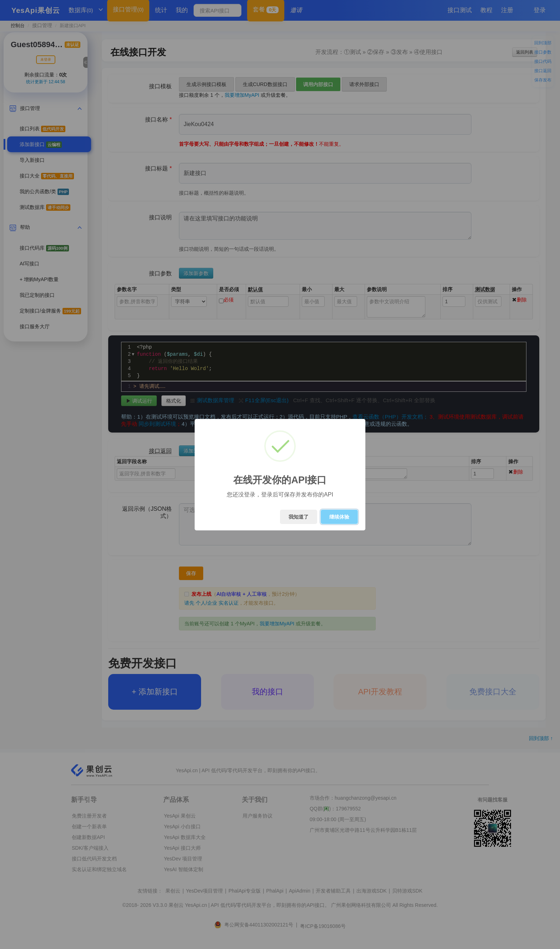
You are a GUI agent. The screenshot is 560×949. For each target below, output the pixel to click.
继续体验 (339, 517)
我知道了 (299, 517)
